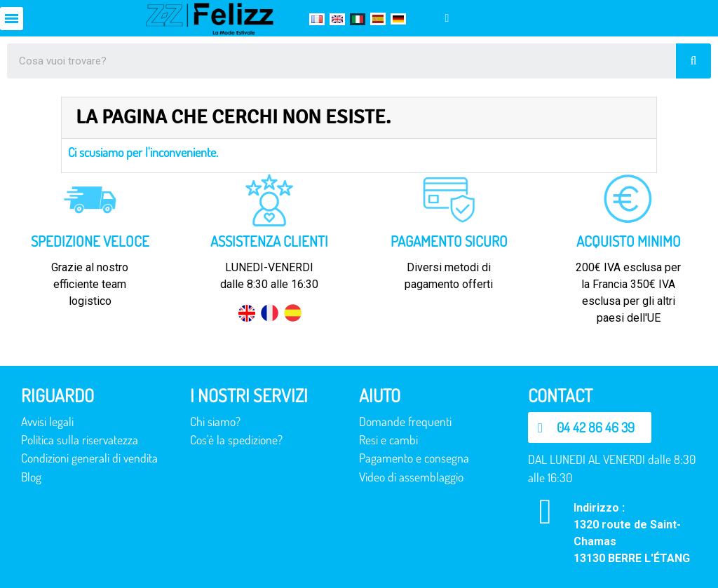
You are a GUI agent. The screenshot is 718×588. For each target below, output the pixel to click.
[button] (590, 428)
